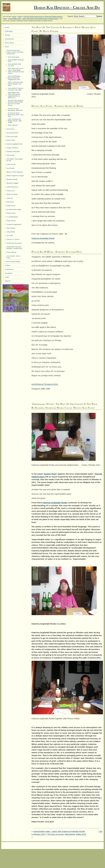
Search (70, 16)
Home (14, 17)
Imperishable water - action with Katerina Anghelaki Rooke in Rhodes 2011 (33, 19)
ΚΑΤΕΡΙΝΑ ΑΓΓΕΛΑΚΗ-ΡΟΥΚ (45, 384)
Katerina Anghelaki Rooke (43, 238)
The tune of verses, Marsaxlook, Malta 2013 (67, 834)
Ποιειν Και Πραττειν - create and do (67, 7)
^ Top (100, 831)
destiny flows (50, 474)
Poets (20, 17)
